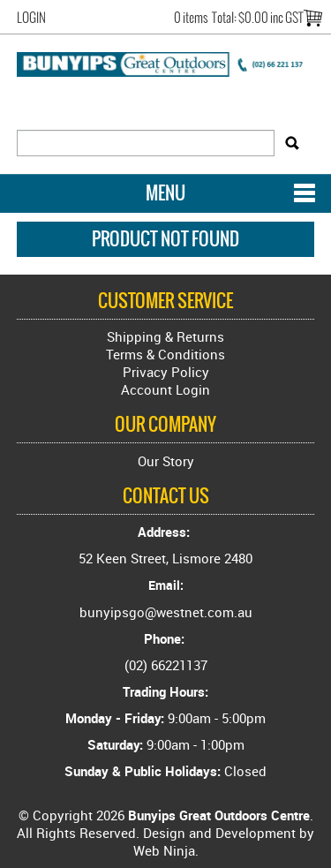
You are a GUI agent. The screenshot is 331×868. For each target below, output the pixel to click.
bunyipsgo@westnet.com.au (166, 612)
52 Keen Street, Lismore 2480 (165, 558)
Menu (165, 193)
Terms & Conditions (165, 354)
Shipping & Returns (165, 336)
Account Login (165, 389)
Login (31, 18)
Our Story (166, 461)
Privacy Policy (166, 372)
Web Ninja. (166, 850)
